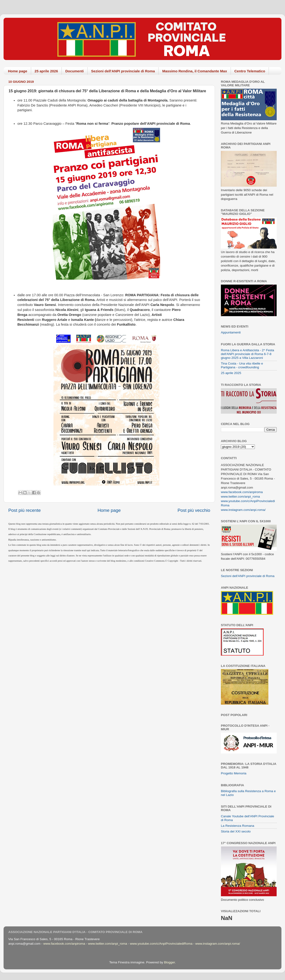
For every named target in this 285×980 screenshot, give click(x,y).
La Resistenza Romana (237, 826)
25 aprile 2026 (46, 71)
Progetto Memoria (234, 773)
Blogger (169, 962)
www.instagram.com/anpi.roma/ (243, 510)
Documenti (75, 71)
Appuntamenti (231, 332)
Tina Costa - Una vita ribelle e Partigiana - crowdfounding (242, 365)
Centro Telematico (250, 71)
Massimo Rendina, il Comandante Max (195, 71)
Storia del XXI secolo (236, 831)
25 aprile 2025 (231, 373)
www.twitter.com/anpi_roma (240, 497)
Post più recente (25, 510)
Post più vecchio (194, 510)
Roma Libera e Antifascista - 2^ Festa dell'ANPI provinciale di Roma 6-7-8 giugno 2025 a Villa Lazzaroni (247, 354)
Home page (18, 71)
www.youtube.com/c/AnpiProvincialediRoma (161, 944)
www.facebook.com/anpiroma (242, 492)
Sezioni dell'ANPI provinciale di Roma (123, 71)
